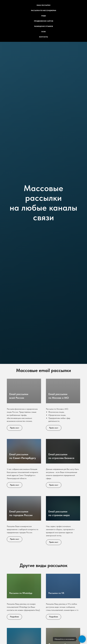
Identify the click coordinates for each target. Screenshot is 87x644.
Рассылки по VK (56, 593)
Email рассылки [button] (43, 5)
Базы (44, 32)
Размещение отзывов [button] (44, 26)
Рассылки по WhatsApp (21, 593)
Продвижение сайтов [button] (44, 21)
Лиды (44, 16)
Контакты (43, 37)
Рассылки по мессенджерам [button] (44, 10)
